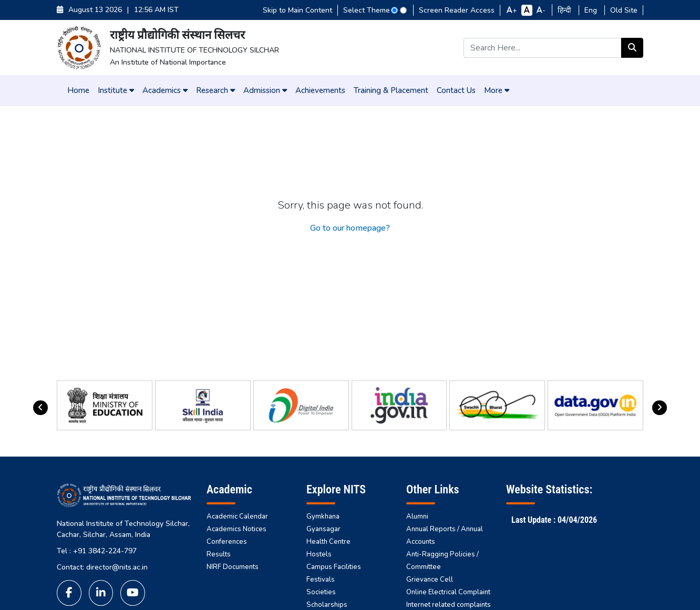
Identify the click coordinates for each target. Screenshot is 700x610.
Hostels (319, 554)
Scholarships (327, 605)
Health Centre (328, 542)
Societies (321, 592)
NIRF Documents (233, 567)
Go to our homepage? (350, 228)
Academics (165, 90)
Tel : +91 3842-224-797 (97, 551)
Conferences (227, 542)
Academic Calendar (237, 516)
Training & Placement (391, 90)
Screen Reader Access (457, 10)
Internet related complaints (449, 605)
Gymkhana (323, 516)
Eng (592, 10)
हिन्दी (565, 10)
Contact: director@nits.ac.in (102, 567)
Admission (265, 90)
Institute (116, 90)
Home (78, 90)
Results (219, 554)
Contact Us (456, 90)
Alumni (417, 516)
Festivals (321, 580)
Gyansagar (323, 529)
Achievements (320, 90)
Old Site (624, 10)
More (497, 90)
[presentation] (40, 408)
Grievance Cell (430, 580)
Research (215, 90)
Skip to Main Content (297, 10)
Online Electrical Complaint (448, 592)
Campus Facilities (334, 567)
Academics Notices (236, 529)
